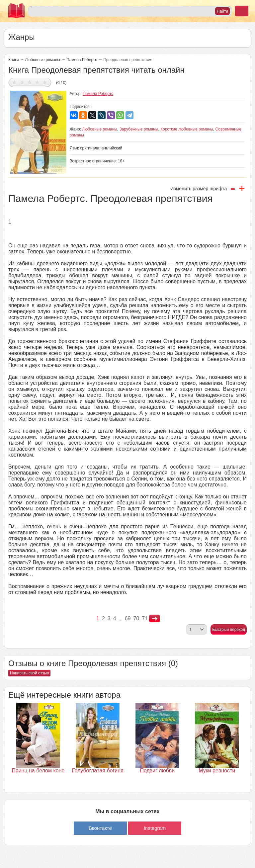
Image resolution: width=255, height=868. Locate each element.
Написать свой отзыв (29, 673)
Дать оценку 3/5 (30, 82)
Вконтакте (100, 828)
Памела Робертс (82, 60)
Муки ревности (217, 771)
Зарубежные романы (139, 129)
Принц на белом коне (38, 771)
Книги (13, 60)
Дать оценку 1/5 (14, 82)
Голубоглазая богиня (98, 771)
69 (128, 618)
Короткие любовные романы (187, 129)
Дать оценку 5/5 (45, 82)
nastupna (155, 619)
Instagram (155, 828)
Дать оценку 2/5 (22, 82)
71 (145, 618)
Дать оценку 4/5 (37, 82)
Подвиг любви (157, 771)
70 (136, 618)
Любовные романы (42, 60)
